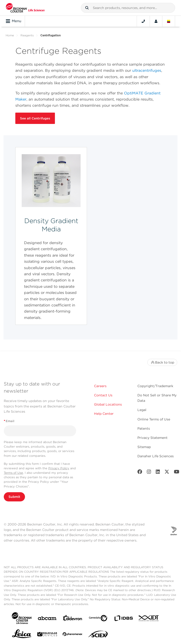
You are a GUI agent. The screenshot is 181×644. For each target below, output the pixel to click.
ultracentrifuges (147, 70)
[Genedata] (98, 619)
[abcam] (47, 619)
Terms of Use (13, 473)
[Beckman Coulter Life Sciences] (25, 8)
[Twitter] (167, 473)
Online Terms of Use (154, 419)
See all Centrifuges (35, 118)
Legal (142, 410)
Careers (100, 386)
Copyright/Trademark (155, 386)
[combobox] (128, 8)
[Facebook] (140, 473)
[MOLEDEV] (47, 635)
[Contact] (143, 21)
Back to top (162, 362)
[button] (87, 8)
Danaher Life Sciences (156, 456)
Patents (144, 428)
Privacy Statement (152, 438)
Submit (14, 497)
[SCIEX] (98, 635)
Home (10, 35)
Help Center (104, 414)
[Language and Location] (169, 21)
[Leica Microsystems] (22, 635)
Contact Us (103, 395)
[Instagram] (149, 473)
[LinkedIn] (158, 473)
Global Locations (108, 404)
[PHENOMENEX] (73, 635)
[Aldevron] (73, 619)
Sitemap (144, 447)
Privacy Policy (59, 468)
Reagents (27, 35)
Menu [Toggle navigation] (14, 21)
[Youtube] (177, 473)
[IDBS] (123, 619)
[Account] (156, 21)
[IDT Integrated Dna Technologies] (149, 619)
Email (9, 421)
